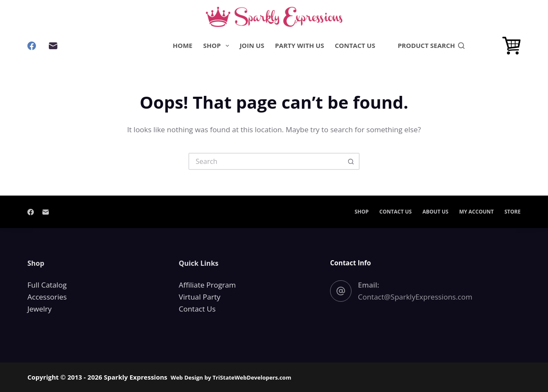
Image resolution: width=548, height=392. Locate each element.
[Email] (53, 46)
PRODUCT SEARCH (431, 45)
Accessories (47, 297)
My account (476, 212)
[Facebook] (32, 46)
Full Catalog (47, 285)
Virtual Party (200, 297)
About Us (436, 212)
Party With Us (299, 45)
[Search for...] (265, 161)
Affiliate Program (207, 285)
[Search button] (351, 161)
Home (183, 45)
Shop (218, 46)
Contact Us (355, 45)
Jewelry (40, 309)
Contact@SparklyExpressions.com (415, 297)
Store (512, 212)
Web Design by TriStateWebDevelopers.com (231, 377)
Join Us (252, 45)
